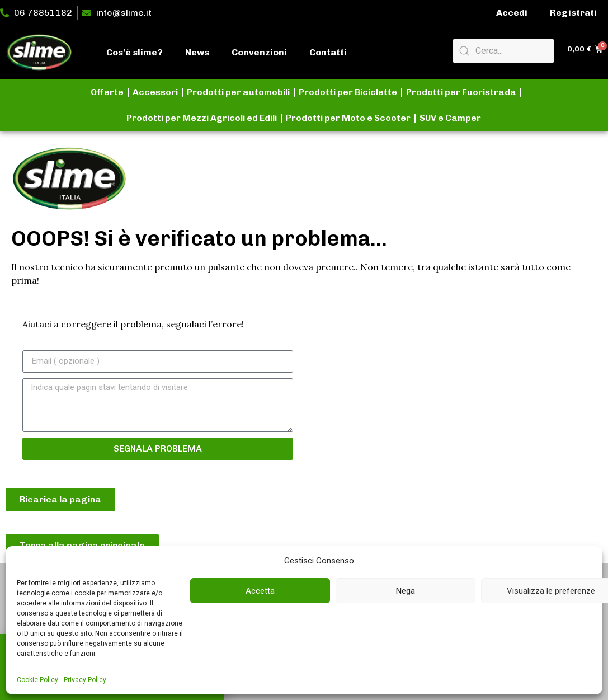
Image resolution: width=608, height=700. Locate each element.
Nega (406, 591)
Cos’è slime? (135, 52)
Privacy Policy (85, 680)
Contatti (328, 52)
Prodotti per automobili (238, 92)
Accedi (512, 13)
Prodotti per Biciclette (348, 92)
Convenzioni (259, 52)
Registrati (573, 13)
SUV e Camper (450, 118)
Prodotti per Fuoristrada (461, 92)
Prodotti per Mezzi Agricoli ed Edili (202, 118)
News (197, 52)
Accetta (260, 591)
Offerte (107, 92)
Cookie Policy (37, 680)
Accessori (155, 92)
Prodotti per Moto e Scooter (348, 118)
